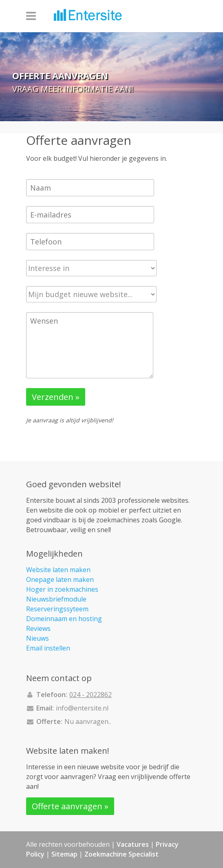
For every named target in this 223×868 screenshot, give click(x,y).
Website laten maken (58, 570)
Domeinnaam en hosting (64, 619)
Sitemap (64, 854)
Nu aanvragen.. (88, 721)
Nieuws (38, 638)
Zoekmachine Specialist (121, 854)
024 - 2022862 (91, 695)
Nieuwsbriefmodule (56, 599)
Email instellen (48, 648)
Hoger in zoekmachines (62, 589)
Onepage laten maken (60, 579)
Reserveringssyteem (57, 609)
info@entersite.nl (82, 708)
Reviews (38, 628)
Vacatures (133, 844)
